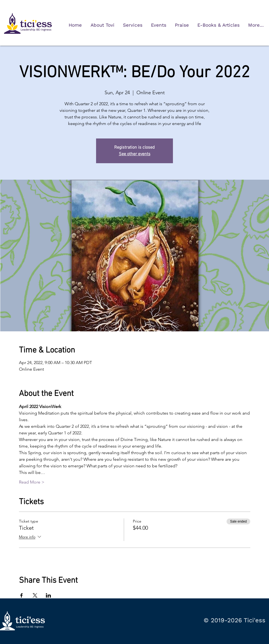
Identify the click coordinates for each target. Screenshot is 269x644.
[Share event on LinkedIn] (48, 595)
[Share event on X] (35, 595)
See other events (135, 154)
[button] (133, 25)
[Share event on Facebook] (22, 595)
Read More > (32, 482)
